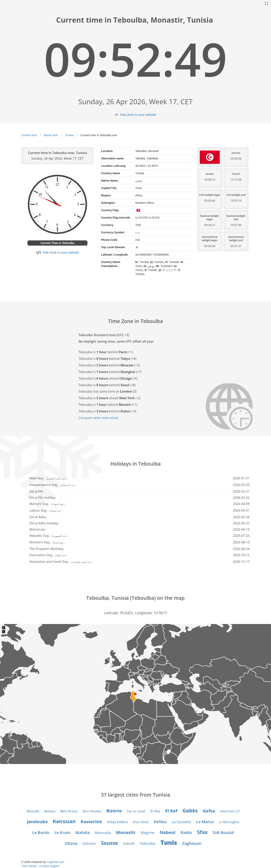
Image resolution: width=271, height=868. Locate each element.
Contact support (49, 866)
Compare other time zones (98, 418)
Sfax (202, 832)
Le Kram (62, 832)
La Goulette (181, 822)
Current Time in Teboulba (57, 243)
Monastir (126, 832)
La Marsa (205, 822)
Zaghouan (192, 843)
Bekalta (50, 811)
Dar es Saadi (136, 811)
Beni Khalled (92, 811)
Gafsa (209, 811)
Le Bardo (41, 832)
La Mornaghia (229, 822)
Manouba (103, 833)
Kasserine (91, 821)
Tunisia (69, 135)
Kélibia (160, 822)
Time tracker (29, 866)
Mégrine (148, 833)
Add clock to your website (138, 115)
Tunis (169, 842)
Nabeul (167, 832)
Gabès (190, 810)
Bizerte (114, 811)
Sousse (109, 843)
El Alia (155, 811)
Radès (186, 832)
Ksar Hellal (141, 822)
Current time (29, 135)
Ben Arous (69, 811)
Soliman (89, 843)
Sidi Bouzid (223, 832)
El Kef (171, 811)
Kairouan (64, 821)
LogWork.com (55, 862)
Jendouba (37, 821)
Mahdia (82, 832)
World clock (51, 135)
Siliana (71, 843)
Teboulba (148, 843)
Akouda (33, 811)
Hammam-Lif (230, 811)
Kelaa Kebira (117, 822)
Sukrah (129, 843)
